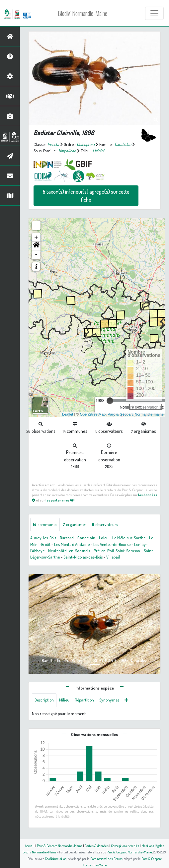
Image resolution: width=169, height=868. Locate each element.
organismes (74, 524)
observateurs (105, 524)
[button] (36, 246)
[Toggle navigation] (154, 13)
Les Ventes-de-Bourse (112, 544)
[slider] (110, 401)
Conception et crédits (125, 846)
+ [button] (36, 237)
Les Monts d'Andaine (72, 544)
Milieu (64, 700)
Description (44, 700)
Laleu (104, 538)
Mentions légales (153, 846)
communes (45, 524)
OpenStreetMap (93, 414)
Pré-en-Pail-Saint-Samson (117, 551)
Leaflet (68, 414)
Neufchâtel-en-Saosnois (69, 551)
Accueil (30, 846)
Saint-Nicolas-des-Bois (83, 557)
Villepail (113, 557)
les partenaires (60, 500)
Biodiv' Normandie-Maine (83, 13)
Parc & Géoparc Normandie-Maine (60, 846)
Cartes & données (97, 846)
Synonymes (109, 700)
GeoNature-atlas (56, 859)
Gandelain (86, 538)
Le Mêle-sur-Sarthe (129, 538)
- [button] (36, 255)
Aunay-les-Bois (43, 538)
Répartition (84, 700)
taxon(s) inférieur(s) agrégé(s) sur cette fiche (86, 196)
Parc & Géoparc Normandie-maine (136, 414)
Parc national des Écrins (106, 859)
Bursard (67, 538)
